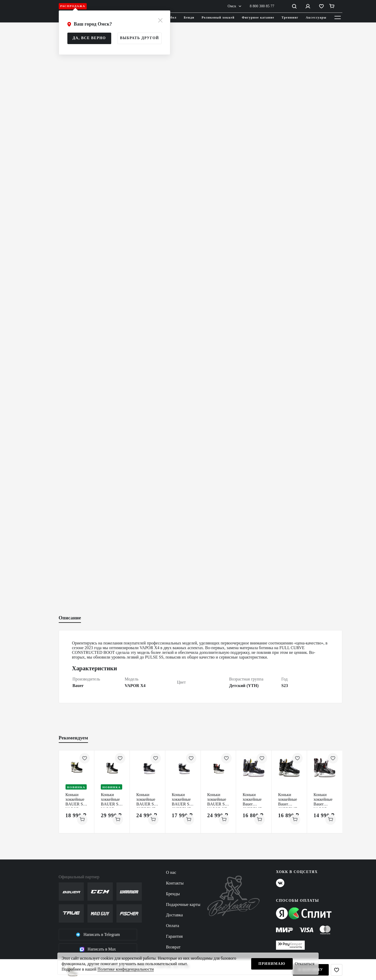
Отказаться (305, 964)
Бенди (189, 17)
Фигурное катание (258, 17)
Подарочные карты (183, 904)
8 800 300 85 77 (262, 6)
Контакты (175, 883)
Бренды (173, 894)
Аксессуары (316, 17)
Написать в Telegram (98, 935)
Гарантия (174, 936)
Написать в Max (98, 949)
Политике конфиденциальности (125, 969)
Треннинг (290, 17)
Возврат (173, 947)
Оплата (173, 926)
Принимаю (272, 964)
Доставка (175, 915)
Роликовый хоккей (218, 17)
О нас (171, 872)
